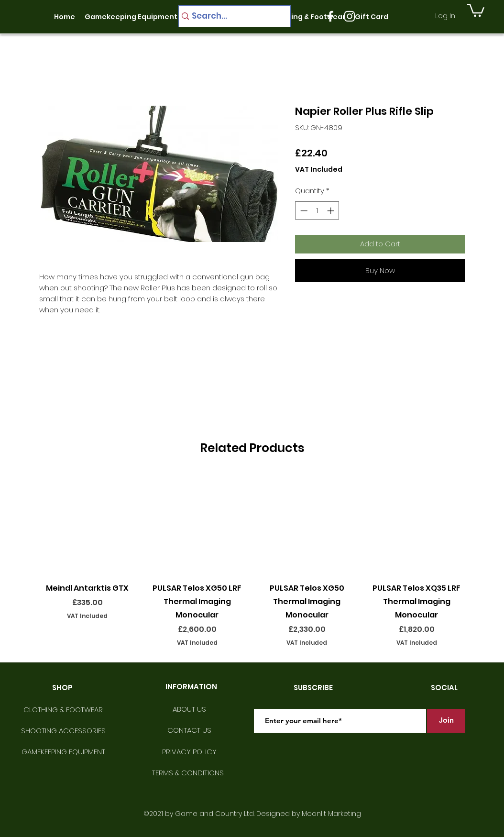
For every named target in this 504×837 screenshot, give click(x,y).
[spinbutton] (317, 211)
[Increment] (332, 211)
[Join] (446, 721)
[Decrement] (303, 211)
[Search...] (231, 16)
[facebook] (330, 16)
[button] (476, 10)
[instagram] (350, 16)
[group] (252, 560)
